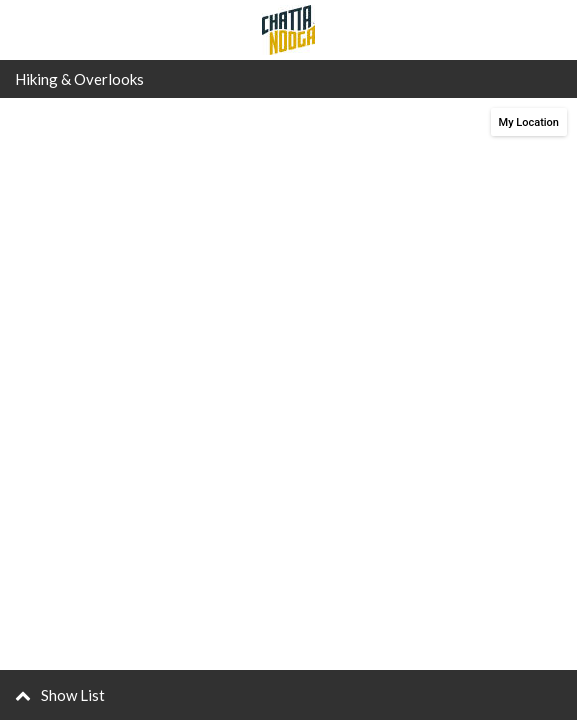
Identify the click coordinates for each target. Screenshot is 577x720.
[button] (288, 695)
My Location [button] (529, 122)
